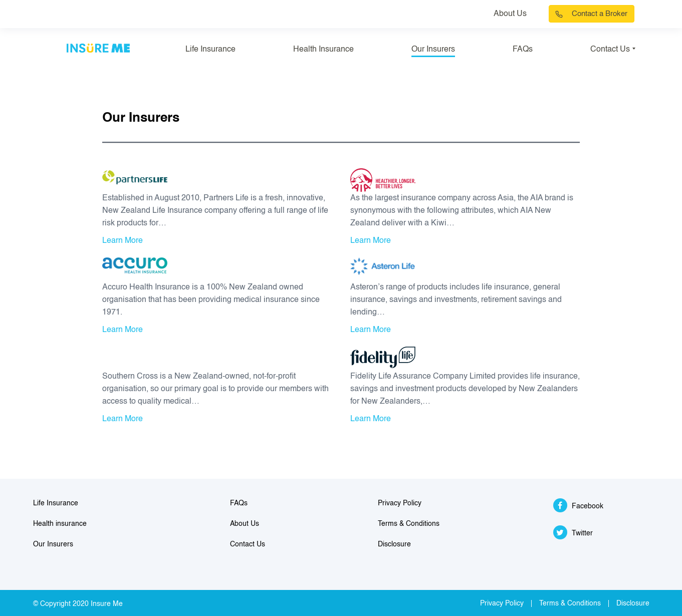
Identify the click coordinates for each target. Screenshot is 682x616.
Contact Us (610, 50)
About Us (510, 14)
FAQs (523, 50)
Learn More (123, 241)
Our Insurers (433, 50)
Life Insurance (210, 50)
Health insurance (60, 524)
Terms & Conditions (409, 524)
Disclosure (394, 544)
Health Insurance (323, 50)
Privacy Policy (400, 503)
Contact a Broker (600, 14)
